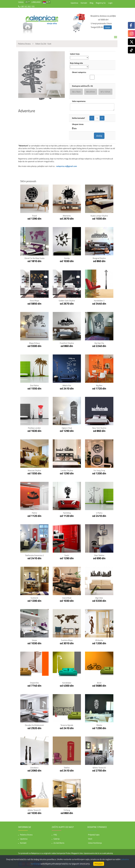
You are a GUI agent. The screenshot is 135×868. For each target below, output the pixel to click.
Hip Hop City (99, 343)
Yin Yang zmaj (99, 470)
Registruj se (101, 3)
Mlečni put (67, 385)
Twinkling (67, 513)
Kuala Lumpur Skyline (99, 216)
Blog (91, 3)
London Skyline (67, 470)
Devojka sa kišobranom (34, 725)
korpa (108, 27)
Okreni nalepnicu (79, 72)
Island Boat (67, 598)
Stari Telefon (99, 555)
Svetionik (34, 598)
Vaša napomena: (79, 101)
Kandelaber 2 (99, 301)
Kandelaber (67, 683)
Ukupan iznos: (78, 124)
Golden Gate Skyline (67, 301)
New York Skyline (99, 428)
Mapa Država (34, 343)
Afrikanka (99, 640)
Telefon (67, 768)
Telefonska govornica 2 (34, 555)
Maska (99, 725)
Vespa (34, 640)
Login (110, 3)
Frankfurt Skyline (67, 343)
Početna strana (26, 835)
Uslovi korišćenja (95, 843)
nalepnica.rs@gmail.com (67, 166)
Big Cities (99, 598)
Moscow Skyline (34, 470)
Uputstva (74, 3)
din (27, 2)
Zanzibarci (34, 768)
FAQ (55, 835)
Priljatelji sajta (94, 835)
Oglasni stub (67, 428)
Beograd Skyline (99, 258)
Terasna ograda (67, 725)
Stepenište (34, 683)
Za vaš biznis (59, 843)
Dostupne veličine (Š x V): (82, 86)
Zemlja (67, 258)
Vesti (90, 839)
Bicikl (99, 683)
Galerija (57, 839)
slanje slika (52, 23)
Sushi (67, 555)
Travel (34, 216)
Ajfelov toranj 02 (99, 768)
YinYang (67, 810)
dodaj (99, 136)
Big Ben (99, 385)
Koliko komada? (78, 118)
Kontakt (84, 3)
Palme (34, 513)
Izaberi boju (75, 54)
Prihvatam (99, 864)
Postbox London (34, 428)
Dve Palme (34, 385)
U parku (99, 513)
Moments (67, 216)
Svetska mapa (67, 640)
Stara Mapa (34, 301)
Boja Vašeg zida (76, 63)
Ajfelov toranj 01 (34, 810)
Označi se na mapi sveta (34, 258)
